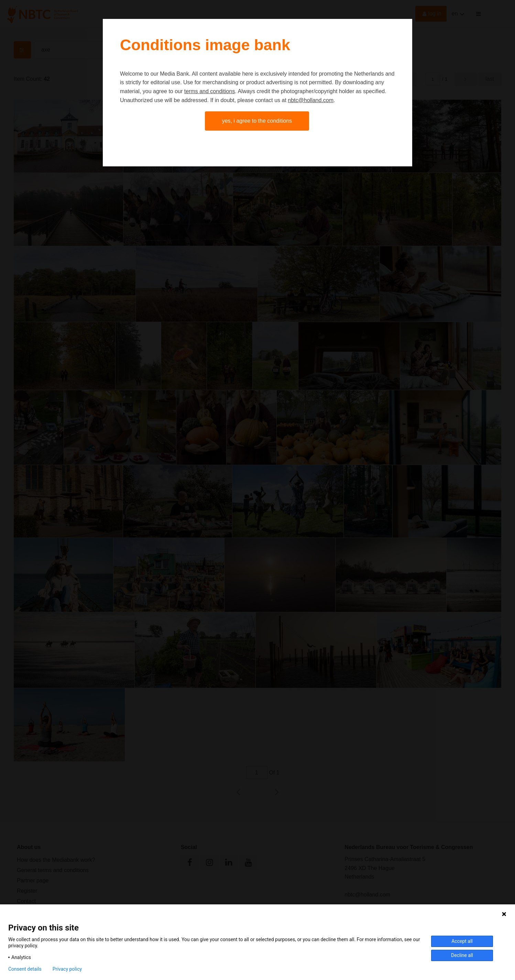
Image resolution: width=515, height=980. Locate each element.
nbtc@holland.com (311, 100)
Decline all (462, 955)
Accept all (462, 941)
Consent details (25, 969)
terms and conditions (210, 91)
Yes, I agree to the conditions (257, 121)
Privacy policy (67, 969)
